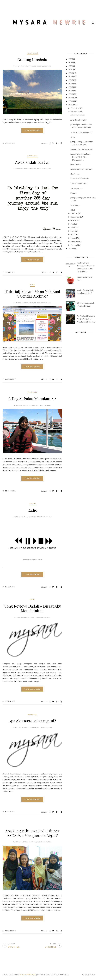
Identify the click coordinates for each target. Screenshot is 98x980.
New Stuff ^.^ (76, 165)
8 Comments (10, 272)
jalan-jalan (32, 53)
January (74, 245)
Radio (32, 510)
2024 (71, 63)
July (72, 224)
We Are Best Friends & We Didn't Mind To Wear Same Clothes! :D (86, 319)
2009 (71, 248)
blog (32, 285)
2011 (71, 101)
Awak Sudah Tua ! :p (32, 162)
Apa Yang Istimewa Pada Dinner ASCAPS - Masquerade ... (80, 157)
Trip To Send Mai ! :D (79, 183)
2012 (71, 98)
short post (32, 156)
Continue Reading (32, 130)
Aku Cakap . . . (76, 205)
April (73, 234)
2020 (71, 70)
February (74, 241)
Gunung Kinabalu (32, 60)
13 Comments (11, 379)
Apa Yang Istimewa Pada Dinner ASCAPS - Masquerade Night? (32, 833)
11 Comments (11, 931)
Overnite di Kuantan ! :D (80, 179)
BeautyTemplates (28, 975)
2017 (71, 80)
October (74, 213)
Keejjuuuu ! (75, 174)
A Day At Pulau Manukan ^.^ (32, 399)
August (74, 220)
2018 (71, 77)
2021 (71, 66)
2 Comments (10, 702)
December (75, 108)
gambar (32, 504)
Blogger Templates (60, 975)
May (72, 231)
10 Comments (11, 491)
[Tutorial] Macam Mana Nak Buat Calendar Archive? (32, 294)
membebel (32, 714)
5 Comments (10, 587)
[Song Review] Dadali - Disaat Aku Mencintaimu (32, 608)
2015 (71, 87)
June (73, 227)
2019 (71, 73)
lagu (32, 599)
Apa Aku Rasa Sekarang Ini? (32, 721)
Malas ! (73, 193)
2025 (71, 59)
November (75, 112)
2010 (71, 105)
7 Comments (10, 143)
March (73, 238)
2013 (71, 94)
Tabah (73, 210)
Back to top (89, 975)
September (75, 217)
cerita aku (32, 392)
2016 (71, 84)
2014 (71, 91)
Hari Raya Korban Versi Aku (81, 169)
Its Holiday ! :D (76, 188)
